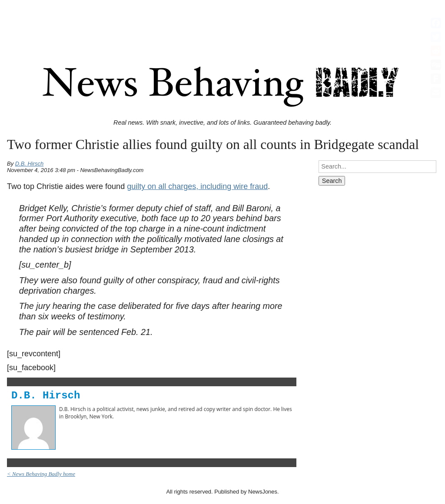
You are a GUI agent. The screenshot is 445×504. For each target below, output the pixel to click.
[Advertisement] (222, 23)
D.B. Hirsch (30, 164)
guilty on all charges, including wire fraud (197, 186)
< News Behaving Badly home (41, 474)
